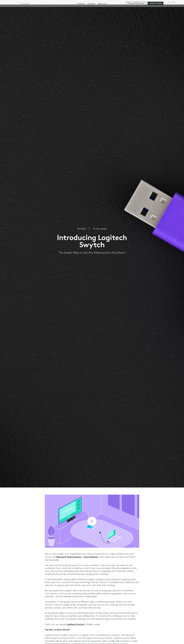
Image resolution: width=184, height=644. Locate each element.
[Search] (153, 8)
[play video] (92, 521)
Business (146, 2)
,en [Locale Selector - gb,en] (173, 2)
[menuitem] (81, 15)
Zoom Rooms (91, 557)
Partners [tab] (89, 8)
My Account (166, 8)
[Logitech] (20, 7)
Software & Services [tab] (55, 8)
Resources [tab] (75, 8)
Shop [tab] (37, 8)
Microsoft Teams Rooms (69, 557)
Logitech (128, 2)
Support (163, 2)
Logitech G (137, 2)
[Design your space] (136, 15)
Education (155, 2)
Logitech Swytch (76, 624)
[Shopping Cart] (173, 8)
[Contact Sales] (155, 15)
